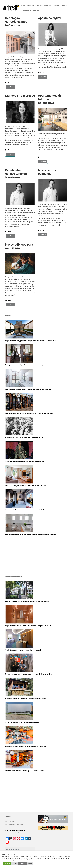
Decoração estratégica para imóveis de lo (16, 22)
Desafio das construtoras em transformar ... (16, 174)
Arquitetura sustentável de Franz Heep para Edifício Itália (25, 438)
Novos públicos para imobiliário (19, 246)
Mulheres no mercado (20, 96)
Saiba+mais (23, 864)
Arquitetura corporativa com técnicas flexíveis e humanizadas (26, 747)
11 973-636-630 (27, 10)
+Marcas (56, 6)
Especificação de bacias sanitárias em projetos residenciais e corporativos (31, 534)
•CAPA (23, 6)
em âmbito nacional (12, 833)
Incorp (42, 157)
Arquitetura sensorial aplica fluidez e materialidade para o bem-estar (29, 626)
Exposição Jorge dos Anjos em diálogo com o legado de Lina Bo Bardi (29, 413)
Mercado (43, 72)
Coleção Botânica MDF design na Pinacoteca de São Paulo (25, 462)
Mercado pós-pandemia (48, 172)
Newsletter (64, 6)
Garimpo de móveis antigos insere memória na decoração (25, 365)
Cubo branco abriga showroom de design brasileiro (22, 722)
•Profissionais (31, 6)
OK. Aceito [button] (7, 864)
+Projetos (40, 6)
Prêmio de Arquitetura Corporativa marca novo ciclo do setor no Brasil (29, 674)
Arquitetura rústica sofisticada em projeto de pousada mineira (26, 698)
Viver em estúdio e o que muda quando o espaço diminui (24, 510)
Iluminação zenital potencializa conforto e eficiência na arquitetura (28, 389)
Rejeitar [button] (15, 864)
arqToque (10, 82)
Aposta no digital (50, 18)
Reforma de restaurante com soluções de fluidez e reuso (24, 771)
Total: (7, 821)
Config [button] (30, 864)
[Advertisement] (17, 558)
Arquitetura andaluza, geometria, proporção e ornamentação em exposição (31, 341)
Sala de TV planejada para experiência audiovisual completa (26, 486)
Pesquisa (36, 10)
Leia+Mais (10, 87)
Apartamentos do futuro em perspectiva (50, 99)
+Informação (48, 6)
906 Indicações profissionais (15, 831)
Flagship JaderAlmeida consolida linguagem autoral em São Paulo (28, 602)
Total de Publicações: (13, 825)
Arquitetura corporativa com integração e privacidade (23, 650)
